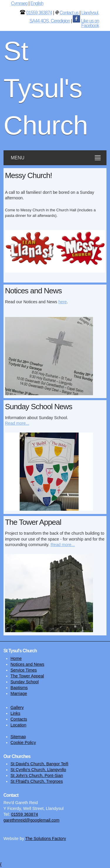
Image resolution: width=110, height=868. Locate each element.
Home (16, 658)
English (37, 3)
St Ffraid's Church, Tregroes (37, 781)
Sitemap (18, 737)
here (63, 302)
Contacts (19, 719)
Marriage (19, 693)
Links (15, 713)
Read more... (17, 423)
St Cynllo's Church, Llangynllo (38, 770)
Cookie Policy (23, 742)
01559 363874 (39, 13)
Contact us (69, 13)
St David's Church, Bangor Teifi (39, 764)
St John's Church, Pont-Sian (37, 775)
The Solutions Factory (46, 839)
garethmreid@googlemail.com (32, 820)
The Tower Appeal (27, 676)
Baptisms (19, 688)
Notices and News (27, 664)
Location (18, 725)
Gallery (17, 707)
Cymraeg (19, 3)
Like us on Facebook (90, 23)
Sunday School (25, 682)
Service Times (24, 670)
